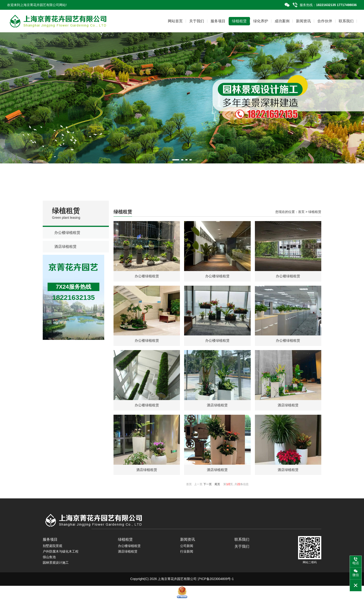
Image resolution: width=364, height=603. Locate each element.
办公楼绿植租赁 (67, 233)
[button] (176, 160)
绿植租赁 (239, 21)
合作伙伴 (325, 21)
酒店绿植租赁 (65, 247)
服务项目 (218, 21)
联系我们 (346, 21)
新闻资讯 (303, 21)
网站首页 (175, 21)
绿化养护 (261, 21)
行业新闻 (187, 556)
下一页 (208, 489)
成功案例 (282, 21)
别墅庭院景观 (52, 550)
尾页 (217, 489)
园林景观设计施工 (56, 567)
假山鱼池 (49, 562)
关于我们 (197, 21)
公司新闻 (187, 550)
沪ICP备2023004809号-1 (216, 583)
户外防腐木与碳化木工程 (61, 556)
